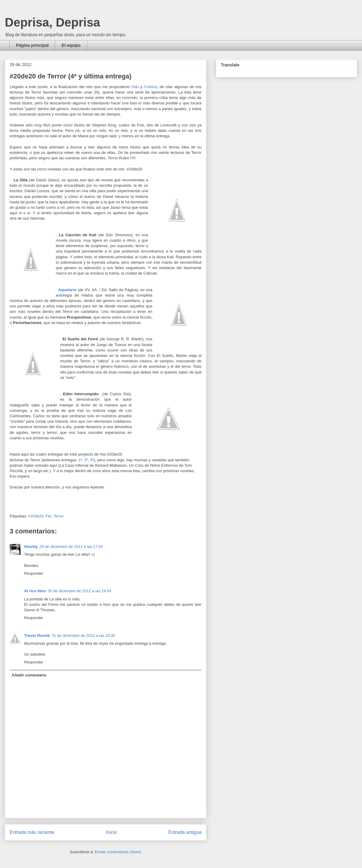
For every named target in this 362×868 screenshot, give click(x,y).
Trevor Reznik (37, 636)
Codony (151, 87)
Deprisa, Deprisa (52, 22)
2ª (86, 460)
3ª (92, 460)
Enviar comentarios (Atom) (118, 852)
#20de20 (36, 516)
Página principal (32, 45)
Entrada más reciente (32, 832)
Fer (48, 516)
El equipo (71, 45)
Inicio (111, 832)
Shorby (31, 547)
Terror (59, 516)
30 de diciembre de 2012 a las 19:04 (79, 591)
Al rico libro (35, 591)
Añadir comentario (29, 675)
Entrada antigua (185, 832)
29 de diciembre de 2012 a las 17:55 (71, 547)
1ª (80, 460)
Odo (135, 87)
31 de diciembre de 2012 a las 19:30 (83, 636)
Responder (34, 573)
